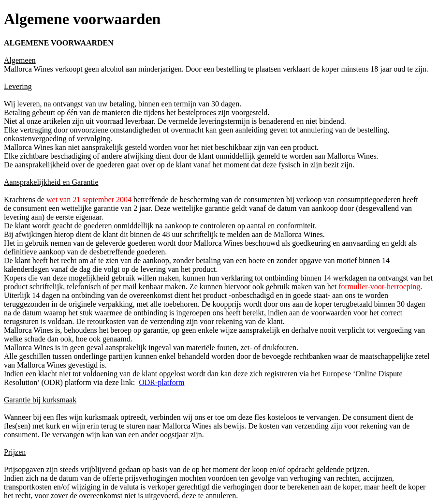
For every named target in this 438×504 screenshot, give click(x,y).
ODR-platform (161, 382)
